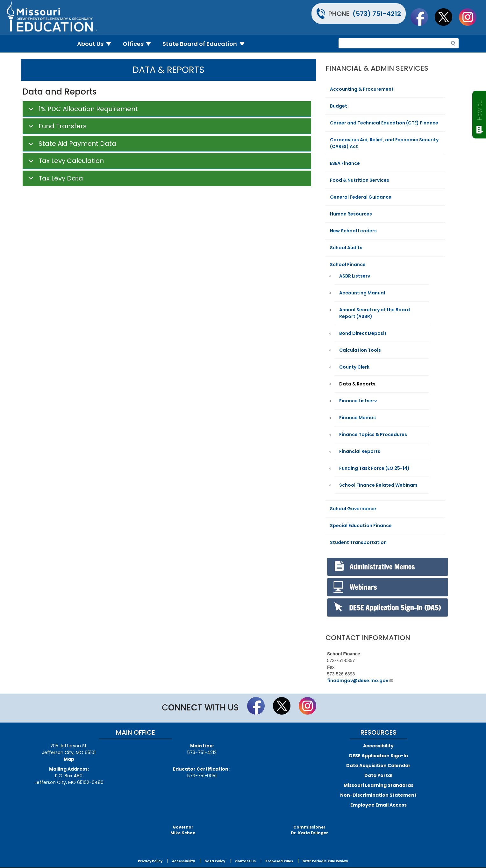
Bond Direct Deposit (363, 333)
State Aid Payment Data (71, 145)
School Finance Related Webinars (378, 485)
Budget (339, 106)
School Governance (353, 509)
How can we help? (479, 109)
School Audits (346, 248)
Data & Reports (357, 384)
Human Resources (351, 214)
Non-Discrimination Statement (378, 795)
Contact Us (245, 861)
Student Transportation (358, 542)
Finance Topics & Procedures (373, 434)
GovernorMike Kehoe (183, 830)
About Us (97, 44)
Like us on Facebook (422, 17)
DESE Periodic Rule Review (325, 861)
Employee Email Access (379, 805)
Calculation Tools (360, 350)
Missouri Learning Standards (379, 785)
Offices (139, 44)
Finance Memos (357, 418)
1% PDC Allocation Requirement (82, 111)
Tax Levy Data (55, 180)
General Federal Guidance (361, 197)
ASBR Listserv (355, 276)
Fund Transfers (56, 128)
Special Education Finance (361, 526)
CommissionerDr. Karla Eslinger (309, 830)
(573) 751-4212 (377, 14)
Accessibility (378, 746)
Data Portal (378, 775)
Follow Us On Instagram (471, 17)
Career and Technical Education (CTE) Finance (384, 123)
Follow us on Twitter (447, 17)
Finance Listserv (358, 401)
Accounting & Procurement (362, 89)
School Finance (348, 265)
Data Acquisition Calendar (378, 766)
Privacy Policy (150, 861)
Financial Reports (360, 451)
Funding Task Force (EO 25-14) (374, 468)
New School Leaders (353, 231)
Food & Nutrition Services (360, 180)
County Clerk (354, 367)
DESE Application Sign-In (379, 756)
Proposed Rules (279, 861)
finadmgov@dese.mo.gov (360, 681)
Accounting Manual (362, 293)
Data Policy (215, 861)
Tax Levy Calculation (65, 163)
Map (69, 759)
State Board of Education (206, 44)
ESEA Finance (345, 163)
